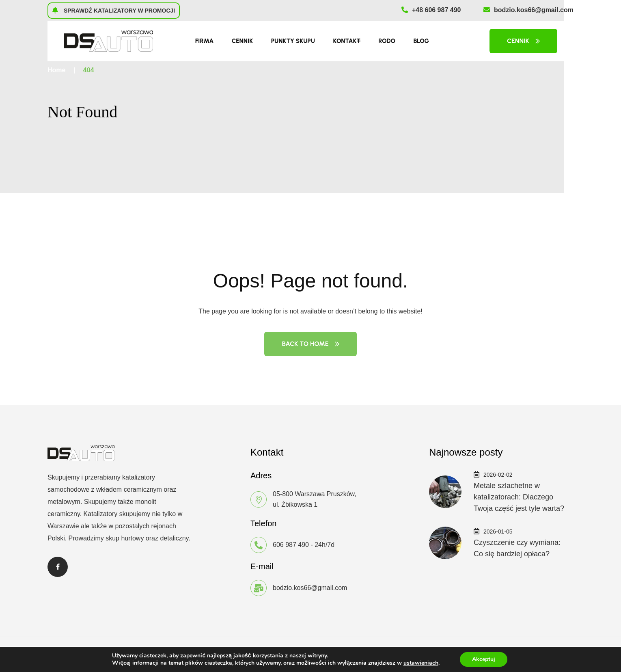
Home (56, 70)
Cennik (242, 41)
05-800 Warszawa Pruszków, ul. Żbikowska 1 (315, 499)
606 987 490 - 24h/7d (304, 545)
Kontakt (346, 41)
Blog (421, 41)
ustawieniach (421, 663)
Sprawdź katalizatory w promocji (113, 10)
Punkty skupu (293, 41)
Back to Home (310, 344)
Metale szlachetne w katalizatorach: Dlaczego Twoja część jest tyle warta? (519, 497)
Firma (205, 41)
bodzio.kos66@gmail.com (528, 10)
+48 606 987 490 (431, 10)
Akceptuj (484, 659)
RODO (387, 41)
